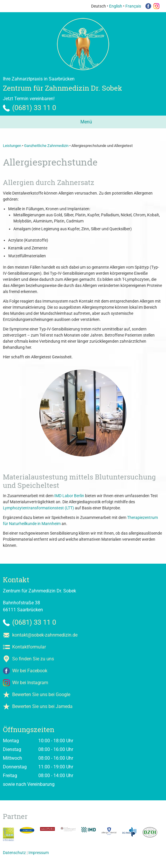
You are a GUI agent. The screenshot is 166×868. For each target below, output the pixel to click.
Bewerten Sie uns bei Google (41, 694)
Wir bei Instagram (30, 683)
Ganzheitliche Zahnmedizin (46, 146)
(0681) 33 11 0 (34, 108)
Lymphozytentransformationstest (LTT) (38, 508)
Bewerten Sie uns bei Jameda (42, 706)
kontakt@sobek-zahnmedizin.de (45, 635)
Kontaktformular (29, 647)
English (116, 6)
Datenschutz (14, 853)
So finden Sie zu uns (33, 659)
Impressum (39, 853)
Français (133, 6)
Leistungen (12, 146)
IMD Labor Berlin (69, 496)
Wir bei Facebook (30, 671)
